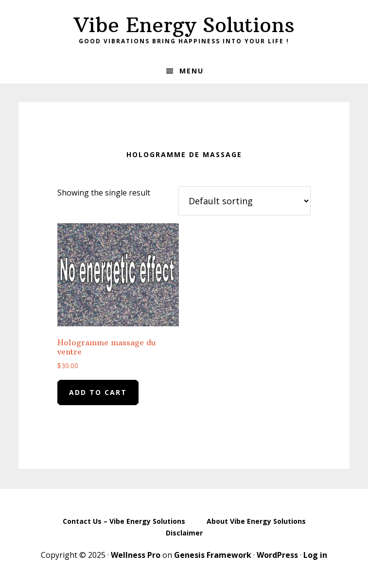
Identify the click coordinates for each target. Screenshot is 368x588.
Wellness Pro (136, 555)
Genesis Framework (213, 555)
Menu (192, 71)
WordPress (277, 555)
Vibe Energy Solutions (184, 25)
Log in (315, 555)
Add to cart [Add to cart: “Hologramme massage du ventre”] (98, 392)
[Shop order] (245, 201)
